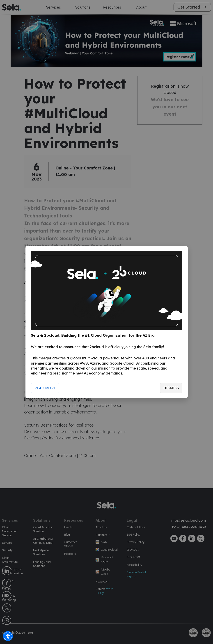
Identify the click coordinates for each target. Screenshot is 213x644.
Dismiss (171, 388)
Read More (45, 388)
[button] (8, 636)
